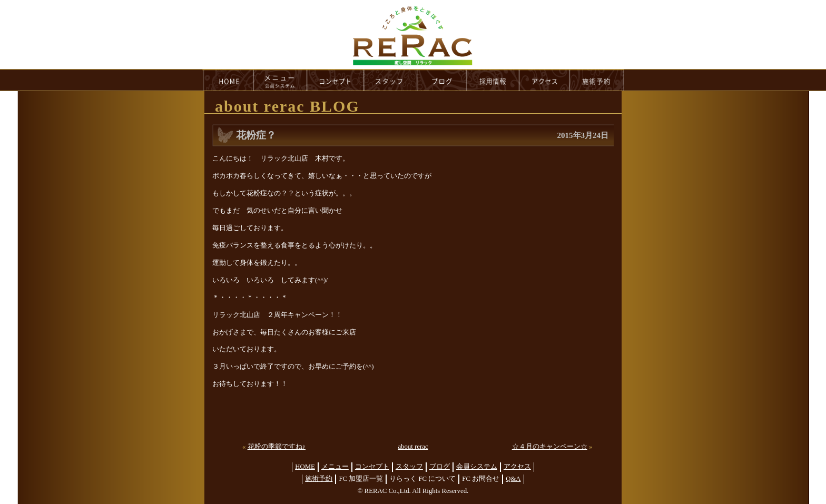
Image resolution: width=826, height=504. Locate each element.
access (545, 80)
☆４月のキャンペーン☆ (550, 447)
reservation (597, 80)
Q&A (513, 479)
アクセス (517, 467)
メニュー (335, 467)
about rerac (413, 447)
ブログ (440, 467)
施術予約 (319, 479)
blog (442, 80)
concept (336, 80)
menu (280, 80)
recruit (493, 80)
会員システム (477, 467)
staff (391, 80)
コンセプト (372, 467)
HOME (228, 80)
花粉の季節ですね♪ (277, 447)
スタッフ (409, 467)
